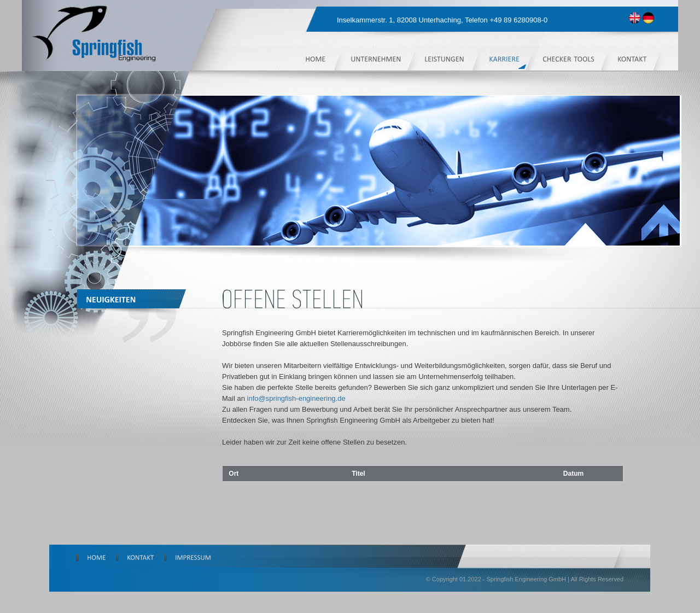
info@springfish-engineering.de (296, 398)
